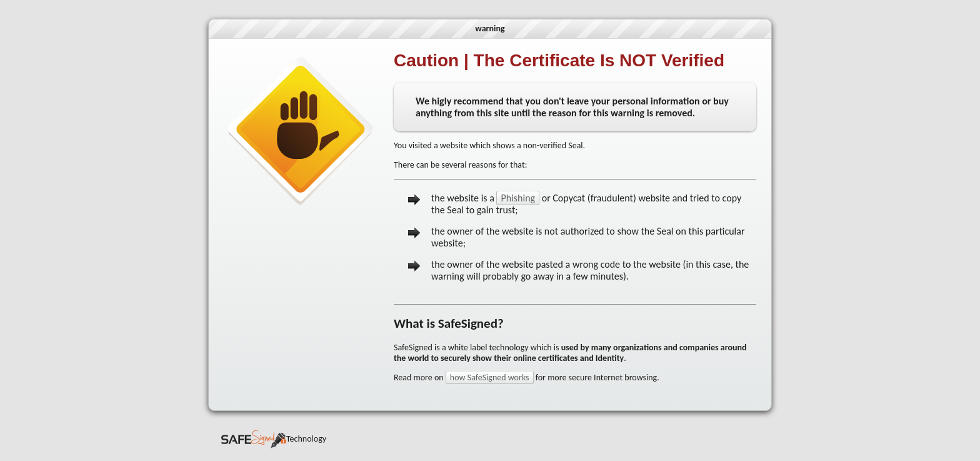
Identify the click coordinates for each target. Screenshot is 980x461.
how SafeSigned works (490, 377)
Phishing (518, 198)
